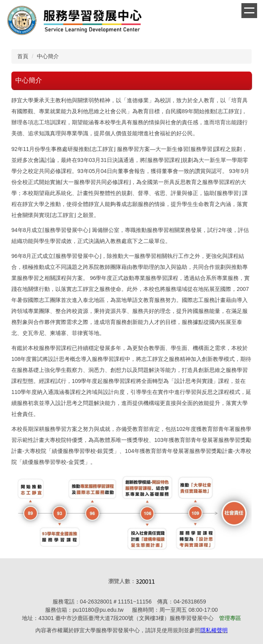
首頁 (23, 56)
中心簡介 (48, 56)
